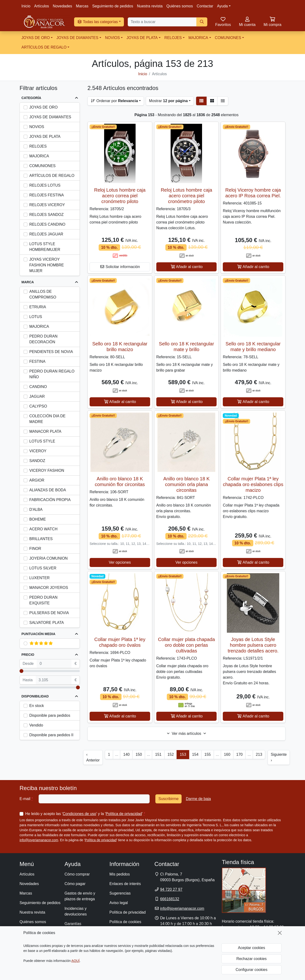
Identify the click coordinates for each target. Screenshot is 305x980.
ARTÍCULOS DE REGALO (44, 47)
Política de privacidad (124, 814)
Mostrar (168, 101)
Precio (28, 655)
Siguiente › (279, 757)
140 (126, 754)
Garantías (73, 924)
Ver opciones (120, 562)
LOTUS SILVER (43, 568)
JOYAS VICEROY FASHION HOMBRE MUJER (47, 265)
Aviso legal (119, 903)
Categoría (31, 98)
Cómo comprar (77, 874)
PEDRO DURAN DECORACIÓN (43, 339)
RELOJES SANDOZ (46, 215)
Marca (28, 282)
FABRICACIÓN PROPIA (50, 500)
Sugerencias (120, 893)
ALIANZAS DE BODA (48, 490)
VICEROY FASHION (47, 470)
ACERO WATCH (43, 529)
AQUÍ (76, 961)
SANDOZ (37, 461)
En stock (37, 706)
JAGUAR (37, 396)
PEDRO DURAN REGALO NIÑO (52, 374)
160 (227, 754)
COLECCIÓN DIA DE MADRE (47, 419)
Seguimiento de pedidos (113, 6)
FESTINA (37, 361)
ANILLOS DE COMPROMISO (43, 294)
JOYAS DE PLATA (142, 38)
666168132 (170, 899)
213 (259, 754)
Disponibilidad (35, 696)
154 (195, 754)
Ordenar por (114, 101)
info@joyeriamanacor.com (39, 840)
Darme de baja (198, 799)
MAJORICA (198, 38)
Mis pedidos (119, 874)
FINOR (35, 549)
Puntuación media (38, 634)
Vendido (36, 725)
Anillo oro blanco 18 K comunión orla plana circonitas (186, 484)
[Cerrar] (280, 933)
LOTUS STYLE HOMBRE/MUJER (45, 247)
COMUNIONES (228, 38)
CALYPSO (38, 406)
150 (139, 754)
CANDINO (38, 387)
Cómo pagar (75, 884)
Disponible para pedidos (50, 715)
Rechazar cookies (252, 959)
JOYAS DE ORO (36, 38)
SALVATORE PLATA (47, 623)
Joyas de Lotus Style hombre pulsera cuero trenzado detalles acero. (253, 645)
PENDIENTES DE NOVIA (51, 352)
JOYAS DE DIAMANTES (77, 38)
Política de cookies (125, 922)
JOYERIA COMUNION (48, 558)
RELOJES (173, 38)
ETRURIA (38, 307)
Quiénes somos (180, 6)
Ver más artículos (186, 734)
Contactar (205, 6)
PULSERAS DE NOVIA (49, 613)
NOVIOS (112, 38)
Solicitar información (120, 267)
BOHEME (38, 519)
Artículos (41, 6)
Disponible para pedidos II (51, 735)
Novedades (63, 6)
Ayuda (222, 6)
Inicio (26, 6)
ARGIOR (37, 480)
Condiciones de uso (79, 814)
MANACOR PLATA (45, 431)
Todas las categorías (98, 22)
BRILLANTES (41, 539)
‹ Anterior (93, 757)
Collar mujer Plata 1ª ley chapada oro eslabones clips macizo (253, 484)
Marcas (82, 6)
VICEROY (38, 451)
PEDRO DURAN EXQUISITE (43, 600)
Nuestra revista (150, 6)
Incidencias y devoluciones (76, 911)
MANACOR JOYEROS (49, 588)
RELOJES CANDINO (47, 224)
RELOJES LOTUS (45, 185)
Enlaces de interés (125, 884)
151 (158, 754)
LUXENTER (39, 578)
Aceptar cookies (252, 948)
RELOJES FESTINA (47, 195)
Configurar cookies (252, 970)
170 (240, 754)
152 (171, 754)
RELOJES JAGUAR (46, 234)
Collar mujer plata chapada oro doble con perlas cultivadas (186, 645)
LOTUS (36, 317)
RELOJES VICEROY (47, 205)
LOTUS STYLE (42, 441)
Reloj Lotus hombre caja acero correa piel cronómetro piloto (120, 196)
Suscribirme (168, 799)
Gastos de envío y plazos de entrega (80, 896)
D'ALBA (36, 510)
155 (208, 754)
